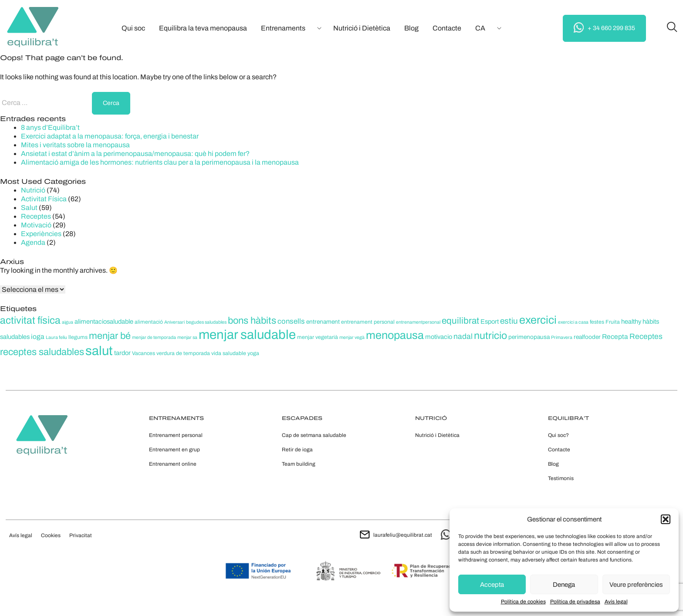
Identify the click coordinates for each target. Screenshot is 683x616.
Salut (29, 208)
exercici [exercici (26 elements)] (538, 320)
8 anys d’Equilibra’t (50, 127)
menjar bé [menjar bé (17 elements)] (110, 336)
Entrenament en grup (174, 450)
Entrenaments (283, 28)
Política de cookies (523, 602)
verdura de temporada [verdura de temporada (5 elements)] (183, 353)
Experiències (41, 234)
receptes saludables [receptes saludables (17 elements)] (42, 352)
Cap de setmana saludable (314, 435)
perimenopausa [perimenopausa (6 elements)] (529, 337)
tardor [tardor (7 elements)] (122, 353)
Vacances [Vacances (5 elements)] (144, 353)
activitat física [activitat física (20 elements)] (30, 320)
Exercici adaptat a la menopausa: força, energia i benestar (110, 136)
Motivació (36, 225)
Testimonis (561, 478)
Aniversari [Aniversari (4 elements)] (174, 322)
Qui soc (133, 28)
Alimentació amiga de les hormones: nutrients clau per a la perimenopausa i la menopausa (160, 162)
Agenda (33, 242)
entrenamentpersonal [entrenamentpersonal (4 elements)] (418, 322)
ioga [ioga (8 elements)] (38, 337)
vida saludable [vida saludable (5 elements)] (229, 353)
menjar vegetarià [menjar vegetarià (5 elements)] (318, 337)
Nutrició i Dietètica (362, 28)
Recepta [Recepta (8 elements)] (615, 337)
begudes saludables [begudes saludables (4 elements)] (206, 322)
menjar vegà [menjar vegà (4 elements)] (352, 337)
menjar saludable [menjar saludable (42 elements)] (247, 335)
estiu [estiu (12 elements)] (509, 321)
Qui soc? (558, 435)
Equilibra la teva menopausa (203, 28)
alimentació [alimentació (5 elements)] (149, 322)
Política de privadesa (575, 602)
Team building (299, 464)
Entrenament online (173, 464)
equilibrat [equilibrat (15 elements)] (460, 321)
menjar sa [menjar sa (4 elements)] (187, 337)
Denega (564, 585)
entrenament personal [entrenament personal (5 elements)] (368, 322)
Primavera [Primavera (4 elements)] (562, 337)
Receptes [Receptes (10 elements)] (646, 337)
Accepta (492, 585)
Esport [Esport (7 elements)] (490, 322)
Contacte (447, 28)
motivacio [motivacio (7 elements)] (439, 337)
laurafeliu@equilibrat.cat (396, 535)
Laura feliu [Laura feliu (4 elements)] (56, 337)
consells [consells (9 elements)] (291, 321)
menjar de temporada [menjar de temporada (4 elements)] (154, 337)
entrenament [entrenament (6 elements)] (323, 322)
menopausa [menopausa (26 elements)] (395, 335)
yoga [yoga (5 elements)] (253, 353)
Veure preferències (636, 585)
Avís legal (616, 602)
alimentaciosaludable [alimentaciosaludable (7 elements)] (104, 322)
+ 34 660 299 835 (604, 27)
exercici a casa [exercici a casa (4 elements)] (573, 322)
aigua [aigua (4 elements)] (68, 322)
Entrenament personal (176, 435)
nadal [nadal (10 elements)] (463, 337)
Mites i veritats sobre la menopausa (75, 145)
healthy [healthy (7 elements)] (631, 322)
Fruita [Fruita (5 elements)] (613, 322)
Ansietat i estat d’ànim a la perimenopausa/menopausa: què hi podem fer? (135, 154)
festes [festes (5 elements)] (597, 322)
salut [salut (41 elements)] (99, 351)
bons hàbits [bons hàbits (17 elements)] (252, 321)
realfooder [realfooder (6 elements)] (587, 337)
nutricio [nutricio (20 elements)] (490, 336)
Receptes (36, 216)
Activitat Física (44, 199)
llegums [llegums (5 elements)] (78, 337)
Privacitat (81, 535)
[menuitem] (480, 28)
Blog (411, 28)
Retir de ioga (297, 450)
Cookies (51, 535)
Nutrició (33, 190)
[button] (666, 519)
